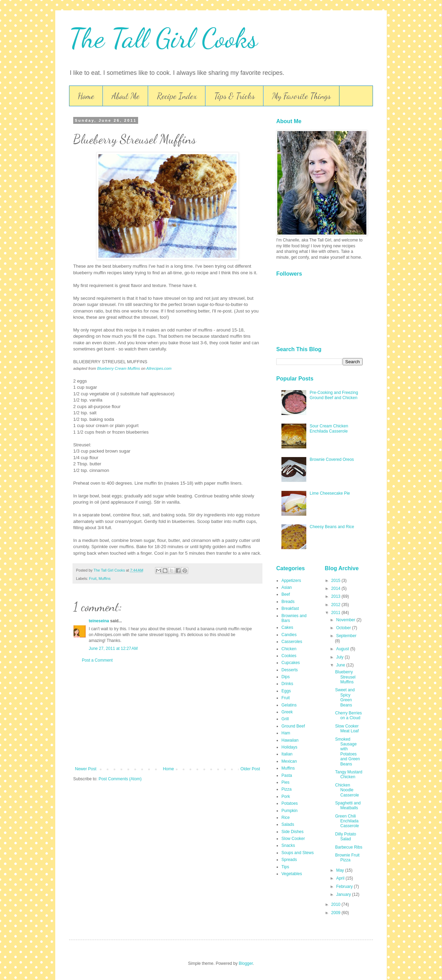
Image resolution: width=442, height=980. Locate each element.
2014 (336, 588)
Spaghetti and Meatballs (348, 805)
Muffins (104, 578)
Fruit (93, 578)
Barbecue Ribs (349, 847)
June (341, 665)
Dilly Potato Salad (345, 837)
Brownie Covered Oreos (332, 459)
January (344, 894)
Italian (287, 754)
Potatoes (290, 803)
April (341, 878)
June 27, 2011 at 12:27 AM (113, 649)
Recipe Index (177, 96)
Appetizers (291, 581)
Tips (285, 867)
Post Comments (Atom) (120, 779)
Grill (285, 719)
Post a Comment (97, 660)
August (343, 649)
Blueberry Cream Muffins (118, 368)
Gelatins (289, 705)
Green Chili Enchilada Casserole (347, 821)
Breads (288, 602)
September (346, 636)
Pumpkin (290, 811)
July (340, 657)
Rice (286, 818)
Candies (289, 635)
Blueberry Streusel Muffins (345, 677)
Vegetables (292, 874)
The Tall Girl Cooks (163, 38)
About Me (126, 96)
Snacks (288, 845)
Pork (286, 796)
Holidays (289, 747)
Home (86, 96)
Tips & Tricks (234, 96)
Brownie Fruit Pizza (347, 858)
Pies (285, 782)
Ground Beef (293, 726)
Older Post (250, 769)
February (345, 887)
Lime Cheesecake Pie (330, 493)
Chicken (289, 649)
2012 (336, 605)
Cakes (287, 627)
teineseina (99, 621)
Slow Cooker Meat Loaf (347, 729)
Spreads (289, 860)
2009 (336, 913)
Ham (286, 733)
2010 (336, 904)
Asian (287, 587)
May (340, 870)
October (344, 628)
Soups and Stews (297, 853)
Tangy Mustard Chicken (349, 774)
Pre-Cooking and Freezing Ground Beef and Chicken (334, 395)
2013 (336, 596)
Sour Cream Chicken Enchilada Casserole (329, 428)
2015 (336, 581)
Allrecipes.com (159, 368)
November (346, 620)
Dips (286, 677)
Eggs (286, 691)
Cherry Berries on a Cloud (348, 715)
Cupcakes (291, 663)
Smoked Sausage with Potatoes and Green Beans (347, 752)
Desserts (290, 670)
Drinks (287, 684)
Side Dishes (292, 832)
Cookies (289, 656)
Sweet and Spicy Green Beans (345, 697)
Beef (286, 594)
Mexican (289, 761)
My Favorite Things (301, 96)
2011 (336, 613)
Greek (287, 712)
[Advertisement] (167, 715)
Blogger (246, 963)
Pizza (286, 789)
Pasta (287, 775)
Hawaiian (290, 740)
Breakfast (290, 608)
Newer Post (86, 769)
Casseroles (292, 642)
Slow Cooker (293, 839)
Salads (288, 824)
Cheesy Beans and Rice (332, 527)
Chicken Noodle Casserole (347, 790)
